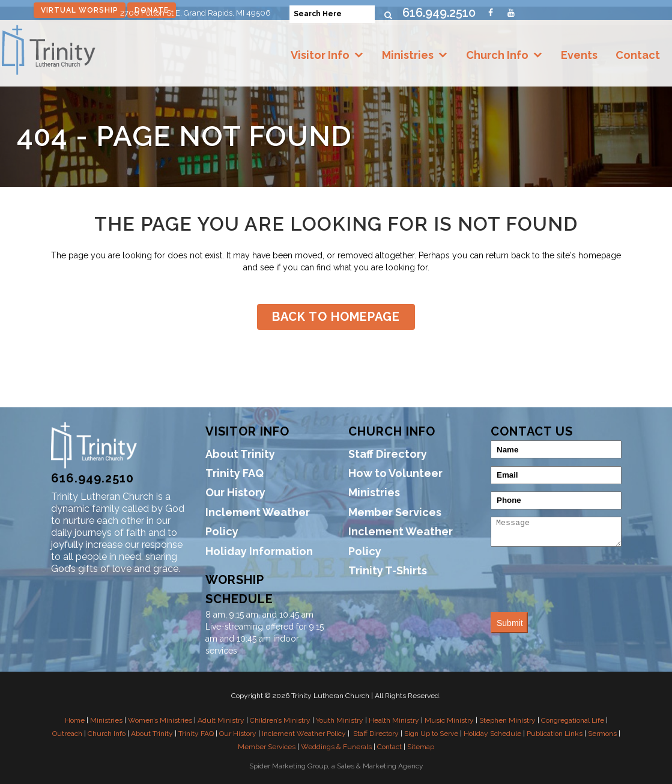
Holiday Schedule (492, 734)
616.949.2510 (439, 13)
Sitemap (421, 747)
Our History (235, 492)
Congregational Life (573, 720)
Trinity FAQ (235, 473)
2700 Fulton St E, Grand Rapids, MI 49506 (195, 13)
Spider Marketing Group (289, 766)
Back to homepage (336, 317)
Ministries (408, 55)
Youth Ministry (340, 720)
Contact (638, 55)
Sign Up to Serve (431, 734)
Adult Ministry (221, 720)
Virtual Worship (80, 10)
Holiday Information (259, 551)
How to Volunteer (395, 473)
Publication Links (555, 734)
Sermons (602, 734)
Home (75, 720)
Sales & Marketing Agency (380, 766)
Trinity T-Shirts (388, 570)
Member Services (395, 512)
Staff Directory (388, 454)
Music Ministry (449, 720)
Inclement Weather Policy (258, 522)
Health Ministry (394, 720)
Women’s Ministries (160, 720)
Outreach (67, 734)
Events (579, 55)
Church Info (497, 55)
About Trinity (240, 454)
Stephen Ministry (507, 720)
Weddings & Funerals (336, 747)
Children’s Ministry (280, 720)
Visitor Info (320, 55)
